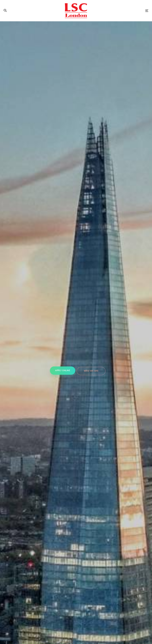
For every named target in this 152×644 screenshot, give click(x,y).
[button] (5, 11)
